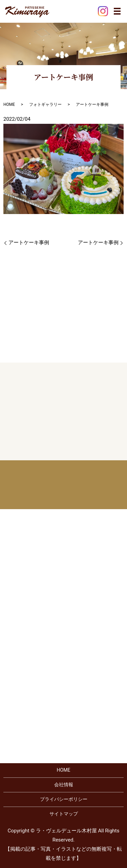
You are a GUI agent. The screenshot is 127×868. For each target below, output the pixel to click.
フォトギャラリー (45, 104)
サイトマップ (64, 814)
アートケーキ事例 (29, 243)
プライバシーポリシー (64, 799)
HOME (9, 104)
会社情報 (64, 785)
